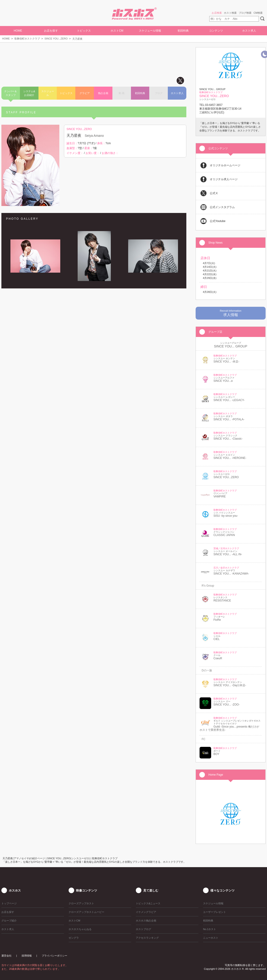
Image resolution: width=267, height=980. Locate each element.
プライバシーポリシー (54, 956)
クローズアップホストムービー (86, 912)
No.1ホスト (210, 929)
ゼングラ (74, 938)
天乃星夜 (77, 39)
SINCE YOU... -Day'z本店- (230, 685)
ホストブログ (143, 929)
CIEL (217, 639)
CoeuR (218, 658)
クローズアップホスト (81, 903)
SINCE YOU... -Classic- (228, 439)
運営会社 (6, 956)
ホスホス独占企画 (146, 921)
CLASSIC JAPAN (224, 535)
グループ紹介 (9, 921)
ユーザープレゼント (215, 912)
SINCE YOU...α (223, 381)
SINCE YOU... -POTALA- (229, 419)
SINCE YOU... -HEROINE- (230, 458)
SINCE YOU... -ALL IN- (228, 554)
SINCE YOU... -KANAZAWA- (231, 574)
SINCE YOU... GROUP (231, 346)
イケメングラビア (146, 912)
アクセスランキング (147, 938)
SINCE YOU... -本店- (226, 362)
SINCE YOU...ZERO (56, 39)
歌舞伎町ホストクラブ (27, 39)
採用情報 (27, 956)
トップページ (9, 903)
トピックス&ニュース (148, 903)
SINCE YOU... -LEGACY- (229, 400)
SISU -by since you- (226, 516)
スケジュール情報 (150, 31)
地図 (220, 112)
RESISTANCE (222, 601)
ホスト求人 (249, 31)
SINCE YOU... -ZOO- (227, 705)
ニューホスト (211, 938)
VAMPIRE (220, 497)
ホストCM (117, 31)
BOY (216, 754)
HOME (18, 31)
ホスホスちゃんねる (80, 929)
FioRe (217, 620)
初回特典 (183, 31)
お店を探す (51, 31)
